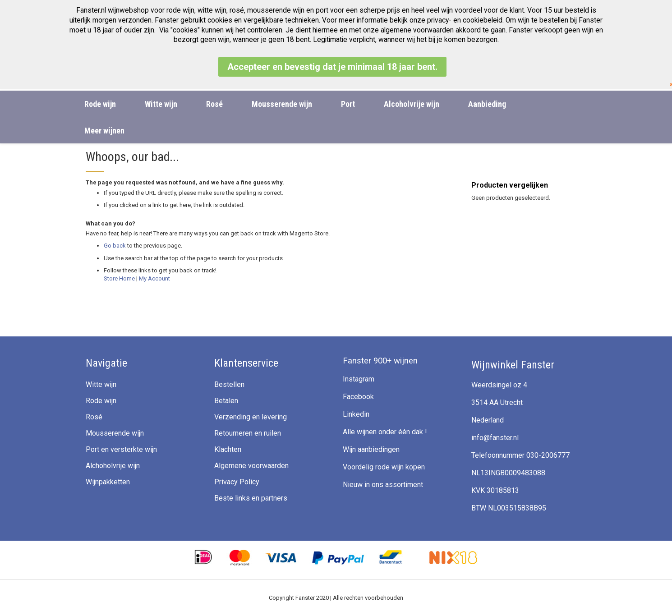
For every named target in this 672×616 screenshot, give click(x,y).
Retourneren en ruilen (248, 433)
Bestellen (229, 384)
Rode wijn (101, 401)
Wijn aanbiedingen (371, 449)
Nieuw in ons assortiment (383, 485)
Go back (115, 246)
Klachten (228, 449)
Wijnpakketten (108, 482)
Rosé (94, 417)
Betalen (226, 401)
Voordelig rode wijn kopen (384, 467)
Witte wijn (101, 384)
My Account (154, 278)
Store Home (119, 278)
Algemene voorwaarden (251, 466)
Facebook (358, 397)
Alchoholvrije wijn (113, 466)
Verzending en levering (251, 417)
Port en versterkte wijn (121, 449)
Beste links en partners (251, 498)
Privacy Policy (237, 482)
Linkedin (356, 414)
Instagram (359, 379)
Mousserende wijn (115, 433)
